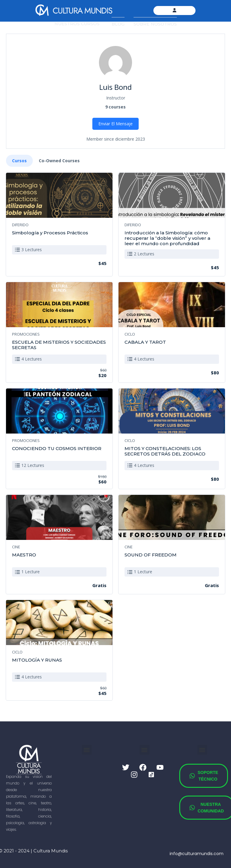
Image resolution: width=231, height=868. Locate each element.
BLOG (118, 24)
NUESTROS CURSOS (77, 24)
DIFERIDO (20, 225)
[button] (87, 750)
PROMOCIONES (26, 334)
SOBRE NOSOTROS (155, 24)
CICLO (130, 334)
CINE (16, 547)
